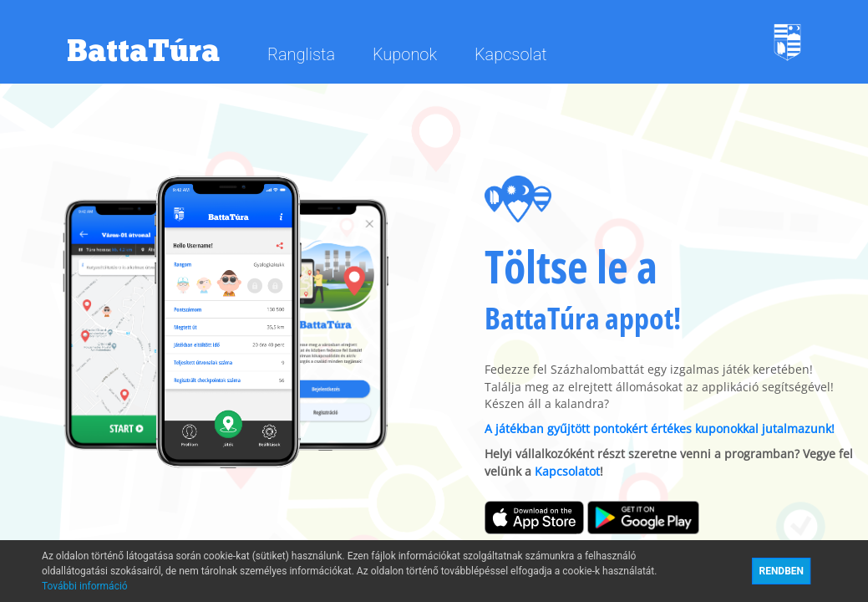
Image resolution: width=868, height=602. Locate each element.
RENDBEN (781, 571)
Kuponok (407, 54)
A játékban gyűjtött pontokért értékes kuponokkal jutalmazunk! (660, 429)
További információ (85, 586)
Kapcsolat (511, 54)
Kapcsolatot (567, 472)
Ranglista (303, 54)
